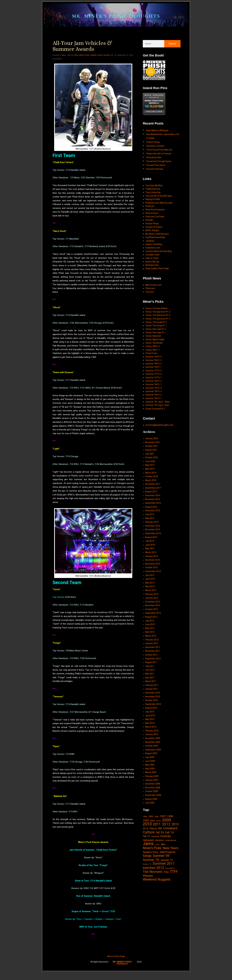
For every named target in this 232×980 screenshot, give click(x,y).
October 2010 (152, 739)
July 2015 (150, 546)
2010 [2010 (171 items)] (147, 868)
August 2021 (151, 479)
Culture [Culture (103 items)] (149, 876)
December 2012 (153, 636)
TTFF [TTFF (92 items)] (174, 918)
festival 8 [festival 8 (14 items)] (155, 880)
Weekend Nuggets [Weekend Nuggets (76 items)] (157, 926)
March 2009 (151, 814)
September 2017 (153, 518)
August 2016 (151, 538)
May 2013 (150, 617)
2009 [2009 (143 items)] (167, 863)
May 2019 (150, 494)
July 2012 (150, 656)
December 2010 (153, 731)
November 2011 (153, 688)
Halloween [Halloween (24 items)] (148, 884)
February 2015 (152, 554)
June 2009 (150, 802)
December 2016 (153, 526)
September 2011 (153, 695)
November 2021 (153, 471)
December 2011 (153, 684)
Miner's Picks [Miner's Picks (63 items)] (152, 893)
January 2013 (152, 632)
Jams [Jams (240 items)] (148, 888)
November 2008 (153, 830)
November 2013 (153, 597)
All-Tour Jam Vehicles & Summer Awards (82, 55)
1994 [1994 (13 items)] (145, 859)
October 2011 (152, 692)
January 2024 (152, 467)
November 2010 (153, 735)
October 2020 (152, 487)
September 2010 (153, 743)
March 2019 (151, 502)
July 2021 (150, 483)
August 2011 (151, 699)
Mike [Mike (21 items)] (163, 889)
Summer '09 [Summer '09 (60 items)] (161, 901)
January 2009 (152, 822)
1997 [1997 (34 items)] (163, 859)
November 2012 (153, 640)
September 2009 (153, 790)
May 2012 (150, 664)
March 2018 (151, 510)
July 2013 (150, 609)
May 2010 (150, 759)
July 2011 (150, 703)
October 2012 (152, 644)
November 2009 (153, 782)
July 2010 (150, 751)
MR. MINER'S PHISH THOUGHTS (116, 19)
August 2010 (151, 747)
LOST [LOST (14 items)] (157, 889)
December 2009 (153, 778)
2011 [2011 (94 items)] (157, 868)
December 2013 (153, 593)
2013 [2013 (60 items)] (175, 868)
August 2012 (151, 652)
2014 (76, 64)
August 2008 (151, 841)
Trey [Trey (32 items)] (166, 918)
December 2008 (153, 826)
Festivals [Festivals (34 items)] (166, 880)
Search (172, 52)
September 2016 (153, 534)
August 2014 (151, 569)
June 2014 (150, 577)
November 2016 (153, 530)
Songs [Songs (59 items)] (147, 901)
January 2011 (152, 727)
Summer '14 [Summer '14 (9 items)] (147, 910)
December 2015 (153, 542)
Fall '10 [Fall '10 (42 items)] (170, 876)
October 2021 (152, 475)
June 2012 (150, 660)
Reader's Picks (96, 64)
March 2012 (151, 672)
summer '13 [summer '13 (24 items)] (167, 905)
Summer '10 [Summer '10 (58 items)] (151, 905)
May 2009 (150, 806)
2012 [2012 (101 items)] (166, 868)
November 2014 (153, 561)
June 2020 (150, 490)
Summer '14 (108, 64)
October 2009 (152, 786)
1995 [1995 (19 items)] (151, 859)
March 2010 (151, 766)
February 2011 (152, 723)
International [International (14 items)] (171, 884)
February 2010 (152, 770)
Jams (64, 64)
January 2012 (152, 680)
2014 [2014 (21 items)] (145, 872)
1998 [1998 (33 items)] (170, 859)
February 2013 (152, 628)
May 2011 (150, 711)
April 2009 (150, 810)
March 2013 (151, 625)
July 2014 (150, 573)
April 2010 (150, 762)
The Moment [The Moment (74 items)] (153, 918)
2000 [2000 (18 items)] (152, 864)
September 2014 (153, 565)
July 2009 (150, 798)
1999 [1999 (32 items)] (146, 864)
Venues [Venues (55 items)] (148, 922)
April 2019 (150, 498)
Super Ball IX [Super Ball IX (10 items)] (170, 914)
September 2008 (153, 837)
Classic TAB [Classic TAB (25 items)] (156, 872)
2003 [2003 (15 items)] (158, 864)
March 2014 (151, 585)
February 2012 (152, 676)
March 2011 (151, 719)
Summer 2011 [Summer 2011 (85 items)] (164, 909)
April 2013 (150, 621)
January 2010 (152, 774)
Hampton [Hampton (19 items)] (160, 884)
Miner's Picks (84, 64)
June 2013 (150, 613)
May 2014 (150, 581)
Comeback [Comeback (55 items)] (170, 872)
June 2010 (150, 755)
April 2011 (150, 715)
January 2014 (152, 589)
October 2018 (152, 506)
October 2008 (152, 833)
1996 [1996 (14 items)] (156, 859)
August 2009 (151, 794)
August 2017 (151, 522)
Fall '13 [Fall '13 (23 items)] (146, 880)
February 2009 (152, 818)
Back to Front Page (116, 965)
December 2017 (153, 514)
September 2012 (153, 648)
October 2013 (152, 601)
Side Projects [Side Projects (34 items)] (168, 897)
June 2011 (150, 707)
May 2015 (150, 550)
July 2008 (150, 845)
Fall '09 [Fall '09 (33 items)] (160, 876)
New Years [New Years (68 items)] (171, 893)
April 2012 (150, 668)
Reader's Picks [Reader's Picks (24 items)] (151, 897)
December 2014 (153, 558)
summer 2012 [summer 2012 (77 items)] (153, 913)
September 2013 (153, 605)
